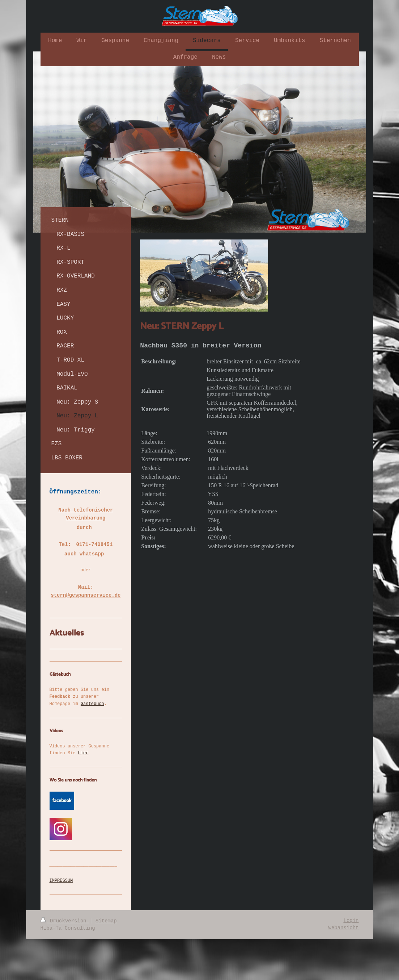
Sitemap (106, 921)
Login (351, 921)
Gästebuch (92, 704)
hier (83, 753)
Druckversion (65, 921)
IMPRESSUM (61, 881)
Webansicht (343, 928)
